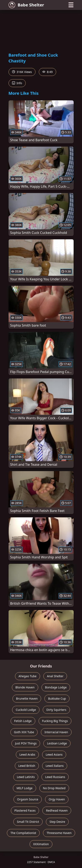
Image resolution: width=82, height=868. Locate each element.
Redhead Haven (57, 810)
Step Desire (57, 822)
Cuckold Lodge (26, 710)
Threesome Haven (59, 833)
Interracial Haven (56, 732)
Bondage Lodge (56, 687)
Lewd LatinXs (26, 777)
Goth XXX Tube (24, 732)
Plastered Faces (25, 810)
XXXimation (41, 844)
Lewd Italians (55, 766)
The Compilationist (23, 833)
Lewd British (27, 766)
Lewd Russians (55, 777)
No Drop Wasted (54, 788)
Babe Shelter (26, 5)
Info (17, 83)
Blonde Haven (25, 687)
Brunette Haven (27, 698)
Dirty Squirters (56, 710)
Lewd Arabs (27, 754)
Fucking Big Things (55, 721)
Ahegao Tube (28, 676)
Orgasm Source (28, 799)
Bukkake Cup (57, 698)
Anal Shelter (55, 676)
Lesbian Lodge (57, 743)
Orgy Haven (57, 799)
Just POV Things (26, 743)
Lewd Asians (54, 754)
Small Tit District (28, 822)
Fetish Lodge (23, 721)
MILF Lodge (25, 788)
